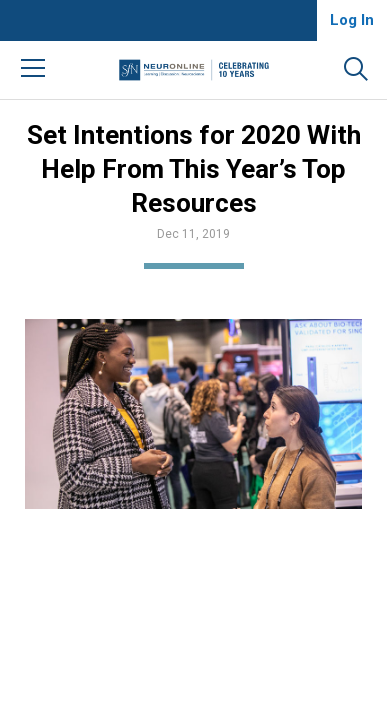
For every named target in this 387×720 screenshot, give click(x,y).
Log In (352, 20)
